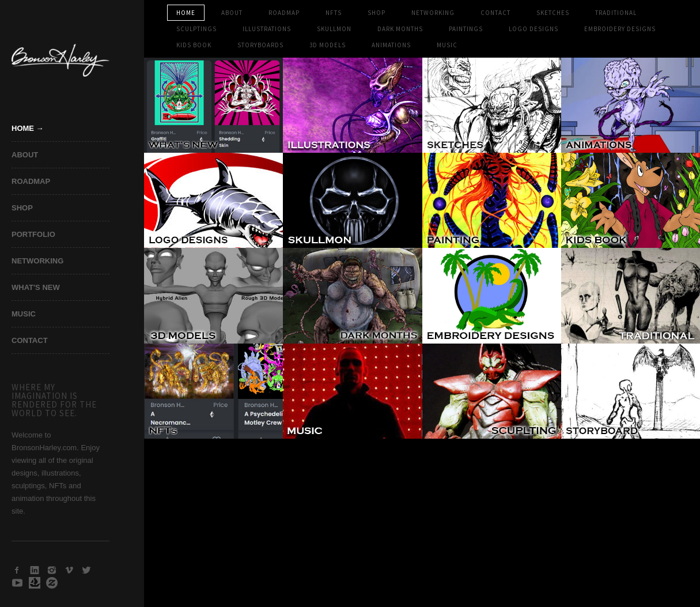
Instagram (52, 570)
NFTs (334, 13)
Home (23, 128)
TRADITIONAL (616, 13)
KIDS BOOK (194, 45)
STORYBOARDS (260, 45)
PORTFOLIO (33, 234)
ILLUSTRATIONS (267, 29)
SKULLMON (334, 29)
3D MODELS (328, 45)
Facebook (17, 570)
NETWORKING (37, 261)
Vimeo (69, 570)
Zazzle (52, 583)
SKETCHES (553, 13)
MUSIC (24, 314)
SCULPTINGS (196, 29)
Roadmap (284, 13)
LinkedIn (35, 570)
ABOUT (25, 155)
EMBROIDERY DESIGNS (620, 29)
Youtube (17, 583)
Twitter (86, 570)
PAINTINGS (466, 29)
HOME (186, 13)
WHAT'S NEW (36, 287)
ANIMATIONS (391, 45)
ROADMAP (31, 181)
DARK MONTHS (400, 29)
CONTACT (30, 340)
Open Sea (35, 583)
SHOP (22, 208)
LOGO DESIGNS (533, 29)
